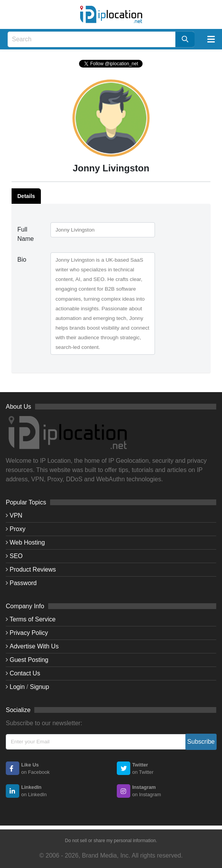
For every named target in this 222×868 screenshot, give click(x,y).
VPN (16, 515)
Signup (40, 687)
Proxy (18, 529)
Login (17, 687)
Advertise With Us (34, 646)
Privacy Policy (29, 633)
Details (26, 196)
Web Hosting (27, 542)
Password (23, 583)
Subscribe (201, 742)
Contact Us (25, 673)
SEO (16, 556)
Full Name (26, 234)
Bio (22, 260)
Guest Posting (29, 660)
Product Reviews (33, 569)
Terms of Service (33, 619)
